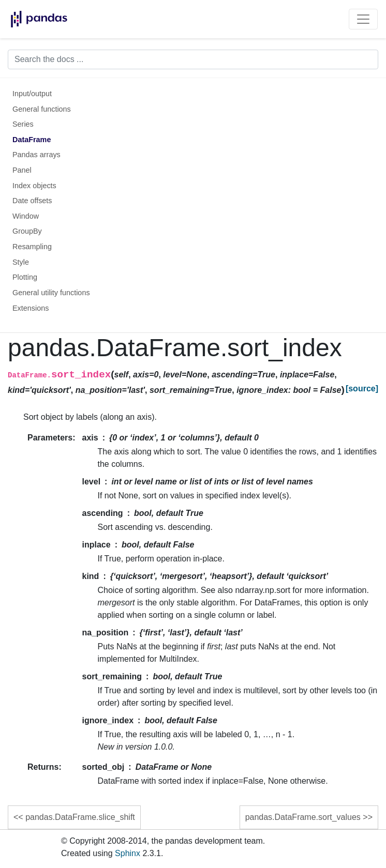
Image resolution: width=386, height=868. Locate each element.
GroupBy (27, 231)
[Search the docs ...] (193, 59)
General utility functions (51, 293)
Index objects (34, 186)
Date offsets (32, 201)
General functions (42, 109)
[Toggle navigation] (363, 19)
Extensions (31, 308)
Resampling (32, 247)
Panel (22, 170)
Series (23, 124)
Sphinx (128, 853)
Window (26, 216)
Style (21, 262)
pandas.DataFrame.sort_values (303, 817)
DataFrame (32, 140)
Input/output (32, 94)
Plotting (25, 277)
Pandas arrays (36, 155)
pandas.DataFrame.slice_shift (80, 817)
